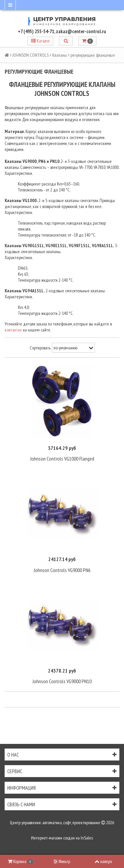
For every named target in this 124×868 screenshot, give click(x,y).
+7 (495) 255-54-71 (36, 31)
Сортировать (40, 348)
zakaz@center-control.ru (81, 31)
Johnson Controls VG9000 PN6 (62, 570)
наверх (103, 861)
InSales (87, 838)
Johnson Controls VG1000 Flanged (62, 459)
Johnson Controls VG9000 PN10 (62, 681)
